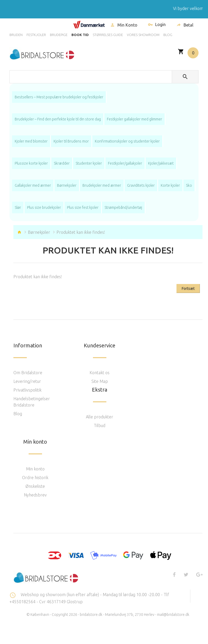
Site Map (100, 381)
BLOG (168, 35)
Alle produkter (100, 417)
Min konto (35, 469)
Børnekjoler (39, 232)
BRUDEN (16, 35)
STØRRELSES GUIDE (108, 35)
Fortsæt (188, 288)
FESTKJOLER (36, 35)
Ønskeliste (35, 486)
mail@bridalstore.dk (173, 615)
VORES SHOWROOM (143, 35)
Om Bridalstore (28, 373)
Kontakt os (100, 373)
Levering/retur (27, 381)
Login (157, 25)
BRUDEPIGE (59, 35)
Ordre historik (35, 478)
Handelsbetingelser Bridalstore (32, 402)
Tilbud (100, 425)
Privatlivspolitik (27, 390)
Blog (18, 414)
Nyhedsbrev (35, 495)
